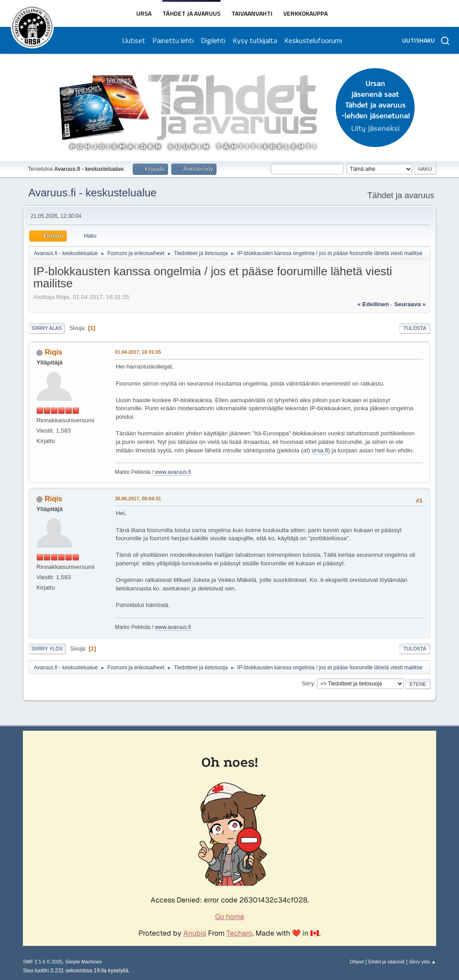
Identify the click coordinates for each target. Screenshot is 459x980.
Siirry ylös (47, 649)
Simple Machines (84, 962)
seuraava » (410, 304)
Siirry (308, 684)
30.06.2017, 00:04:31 (138, 499)
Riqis (54, 352)
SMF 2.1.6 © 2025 (43, 962)
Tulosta (415, 328)
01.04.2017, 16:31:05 (138, 352)
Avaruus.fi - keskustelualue (92, 193)
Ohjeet (357, 962)
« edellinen (373, 304)
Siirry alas (47, 328)
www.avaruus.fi (173, 472)
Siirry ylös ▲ (422, 962)
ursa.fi (320, 450)
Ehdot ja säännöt (387, 962)
